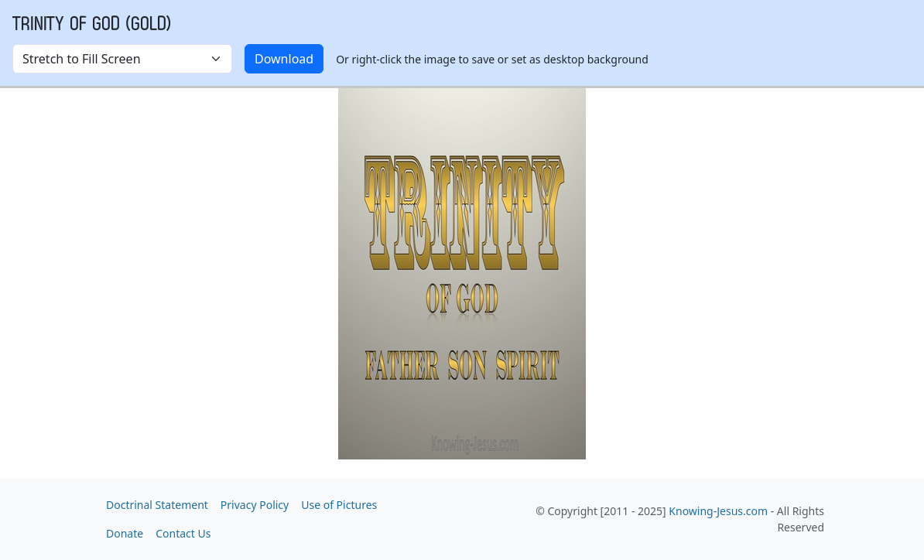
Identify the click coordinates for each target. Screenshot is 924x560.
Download (284, 59)
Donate (125, 533)
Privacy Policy (255, 505)
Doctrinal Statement (157, 505)
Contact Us (183, 533)
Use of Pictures (339, 505)
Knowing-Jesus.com (718, 511)
